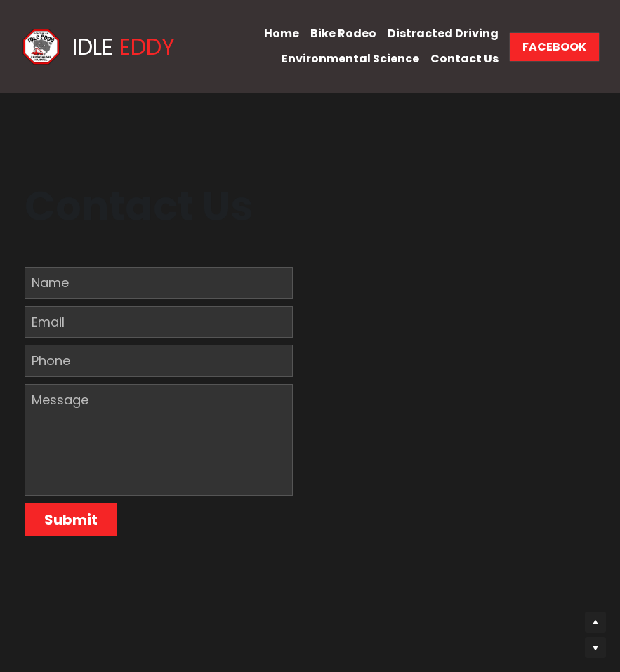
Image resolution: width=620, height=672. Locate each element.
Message (60, 400)
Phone (51, 361)
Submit (71, 520)
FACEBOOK (554, 47)
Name (50, 283)
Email (48, 322)
